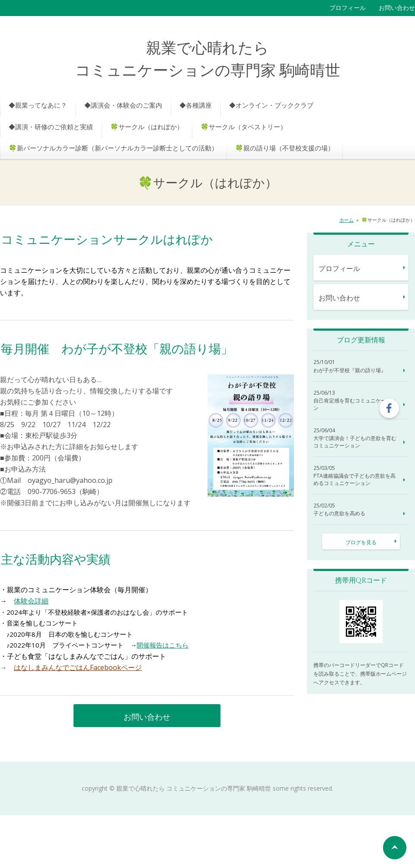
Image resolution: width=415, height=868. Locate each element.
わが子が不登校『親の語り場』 (350, 370)
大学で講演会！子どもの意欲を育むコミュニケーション (355, 442)
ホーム (346, 220)
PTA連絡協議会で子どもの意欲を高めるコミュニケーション (354, 480)
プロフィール (348, 8)
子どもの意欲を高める (339, 514)
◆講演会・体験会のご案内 (123, 105)
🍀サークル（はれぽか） (147, 127)
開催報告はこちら (163, 645)
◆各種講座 (196, 105)
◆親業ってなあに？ (38, 105)
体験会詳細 (31, 601)
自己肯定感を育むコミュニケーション (355, 404)
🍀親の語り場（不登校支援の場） (285, 148)
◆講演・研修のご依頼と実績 (51, 127)
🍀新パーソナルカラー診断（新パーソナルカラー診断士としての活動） (113, 148)
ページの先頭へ (395, 848)
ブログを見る (361, 542)
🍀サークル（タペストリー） (244, 127)
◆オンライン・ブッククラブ (271, 105)
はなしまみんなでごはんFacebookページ (78, 667)
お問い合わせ (397, 8)
